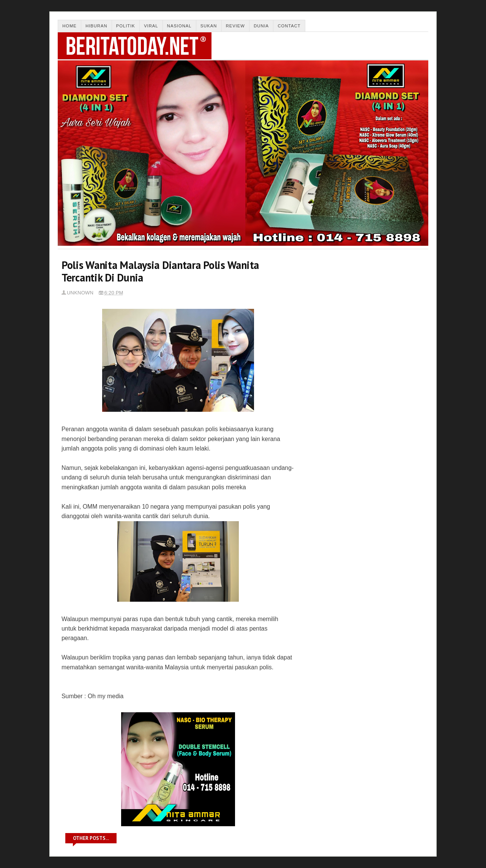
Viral (151, 26)
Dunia (261, 26)
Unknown (80, 293)
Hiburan (96, 26)
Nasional (179, 26)
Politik (126, 26)
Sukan (209, 26)
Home (69, 26)
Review (235, 26)
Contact (289, 26)
